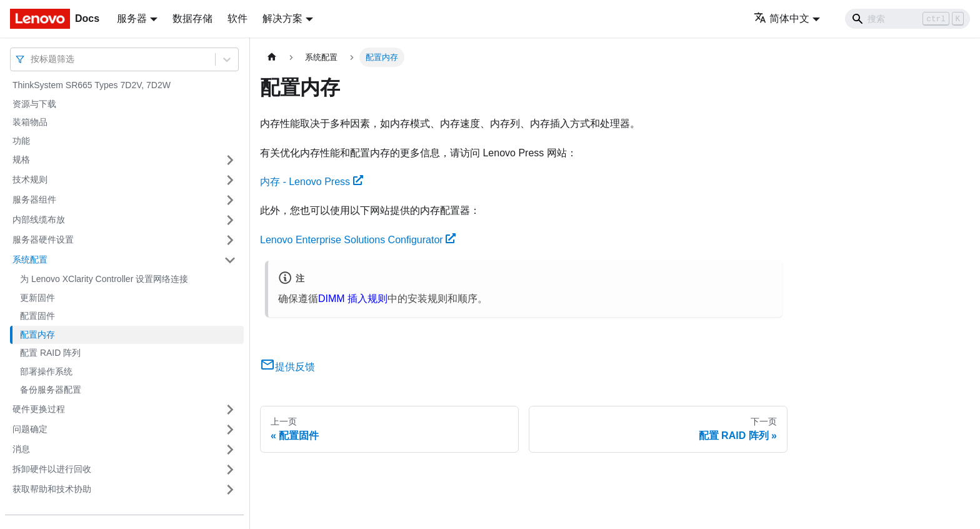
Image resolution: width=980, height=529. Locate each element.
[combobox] (32, 59)
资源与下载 (34, 104)
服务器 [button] (132, 18)
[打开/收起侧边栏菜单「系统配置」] (230, 260)
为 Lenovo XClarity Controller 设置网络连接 (104, 279)
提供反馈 (287, 367)
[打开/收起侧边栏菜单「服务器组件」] (230, 200)
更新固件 (37, 298)
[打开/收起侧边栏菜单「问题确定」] (230, 430)
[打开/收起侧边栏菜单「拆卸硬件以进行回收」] (230, 470)
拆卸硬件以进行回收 (52, 469)
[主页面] (272, 57)
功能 (21, 141)
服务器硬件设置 (43, 239)
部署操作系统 (46, 371)
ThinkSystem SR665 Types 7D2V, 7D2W (92, 85)
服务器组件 (34, 199)
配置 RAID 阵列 (50, 353)
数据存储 (192, 18)
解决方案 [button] (282, 18)
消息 (21, 449)
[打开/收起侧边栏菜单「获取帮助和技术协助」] (230, 490)
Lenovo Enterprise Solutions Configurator (358, 240)
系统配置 (30, 259)
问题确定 (30, 429)
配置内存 (37, 335)
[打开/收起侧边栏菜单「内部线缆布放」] (230, 220)
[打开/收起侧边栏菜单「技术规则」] (230, 180)
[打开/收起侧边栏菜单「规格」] (230, 160)
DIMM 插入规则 (353, 299)
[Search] (907, 19)
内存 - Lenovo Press (312, 182)
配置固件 (37, 316)
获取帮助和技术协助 (52, 489)
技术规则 (30, 179)
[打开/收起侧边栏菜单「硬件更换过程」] (230, 410)
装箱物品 (30, 122)
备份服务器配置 (51, 390)
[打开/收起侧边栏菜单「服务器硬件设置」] (230, 240)
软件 (237, 18)
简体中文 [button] (782, 18)
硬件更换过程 (39, 409)
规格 (21, 159)
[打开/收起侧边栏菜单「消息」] (230, 450)
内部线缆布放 (39, 219)
